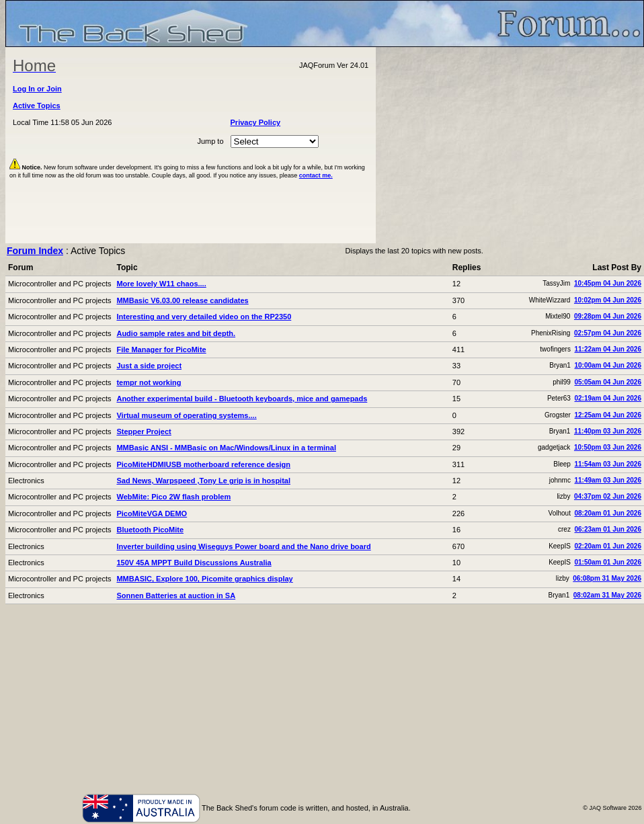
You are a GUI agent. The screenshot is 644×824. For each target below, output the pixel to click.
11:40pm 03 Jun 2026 (608, 431)
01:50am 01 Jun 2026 (608, 562)
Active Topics (37, 106)
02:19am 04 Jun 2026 (608, 398)
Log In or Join (37, 89)
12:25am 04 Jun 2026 (608, 415)
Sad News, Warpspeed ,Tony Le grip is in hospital (203, 481)
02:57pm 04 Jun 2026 (608, 333)
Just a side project (149, 366)
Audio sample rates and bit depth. (176, 333)
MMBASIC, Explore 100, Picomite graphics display (204, 579)
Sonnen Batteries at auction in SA (176, 595)
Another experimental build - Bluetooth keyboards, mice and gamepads (242, 399)
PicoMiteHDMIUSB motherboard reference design (203, 464)
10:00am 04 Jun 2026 (608, 365)
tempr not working (149, 382)
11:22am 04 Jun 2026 (608, 349)
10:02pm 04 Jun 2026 (608, 300)
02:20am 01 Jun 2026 (608, 546)
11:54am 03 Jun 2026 (608, 464)
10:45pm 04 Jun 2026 (608, 283)
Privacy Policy (256, 122)
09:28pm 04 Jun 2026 (608, 316)
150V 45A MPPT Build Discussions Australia (194, 563)
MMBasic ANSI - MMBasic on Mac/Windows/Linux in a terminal (226, 448)
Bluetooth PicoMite (150, 530)
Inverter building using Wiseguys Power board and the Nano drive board (243, 546)
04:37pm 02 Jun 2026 (608, 496)
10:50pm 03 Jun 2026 (608, 447)
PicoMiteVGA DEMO (152, 513)
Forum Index (35, 251)
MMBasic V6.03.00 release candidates (182, 300)
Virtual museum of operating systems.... (186, 415)
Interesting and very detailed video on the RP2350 (204, 317)
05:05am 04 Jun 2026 (608, 382)
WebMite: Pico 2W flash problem (173, 497)
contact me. (316, 175)
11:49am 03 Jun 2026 (608, 480)
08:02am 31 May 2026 (607, 595)
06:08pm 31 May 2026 (607, 578)
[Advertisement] (510, 145)
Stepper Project (144, 431)
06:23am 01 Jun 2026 (608, 529)
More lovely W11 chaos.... (161, 284)
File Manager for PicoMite (161, 349)
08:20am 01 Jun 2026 (608, 513)
